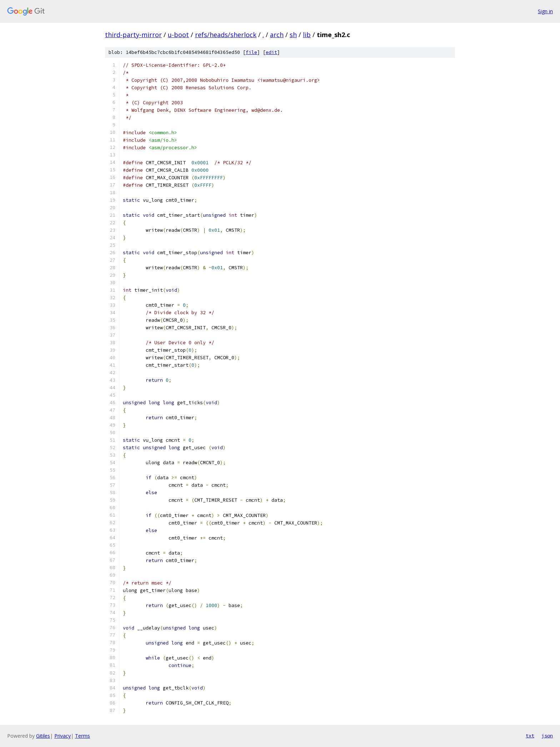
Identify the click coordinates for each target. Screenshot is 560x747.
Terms (82, 736)
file (251, 52)
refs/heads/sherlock (226, 35)
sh (293, 35)
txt (530, 736)
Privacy (62, 736)
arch (277, 35)
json (547, 736)
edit (271, 52)
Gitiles (43, 736)
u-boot (178, 35)
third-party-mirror (133, 35)
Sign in (545, 11)
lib (307, 35)
